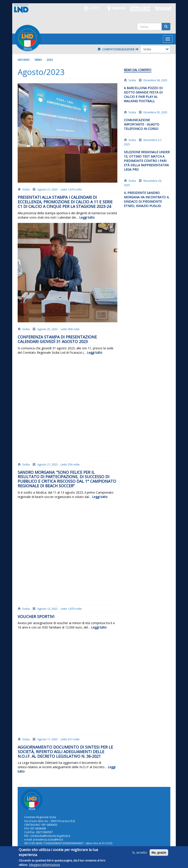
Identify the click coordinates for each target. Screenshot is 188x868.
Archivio (24, 60)
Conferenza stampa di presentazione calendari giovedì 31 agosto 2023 (57, 339)
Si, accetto (140, 855)
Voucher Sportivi (36, 617)
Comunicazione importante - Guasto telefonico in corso (142, 124)
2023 (50, 60)
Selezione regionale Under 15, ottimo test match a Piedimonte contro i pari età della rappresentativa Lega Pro (147, 161)
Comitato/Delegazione (118, 49)
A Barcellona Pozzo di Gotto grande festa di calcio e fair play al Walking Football (143, 94)
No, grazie (159, 855)
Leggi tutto (87, 217)
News (38, 60)
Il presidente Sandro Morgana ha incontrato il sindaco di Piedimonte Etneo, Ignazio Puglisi (147, 199)
